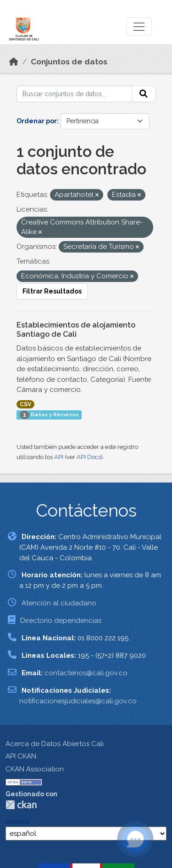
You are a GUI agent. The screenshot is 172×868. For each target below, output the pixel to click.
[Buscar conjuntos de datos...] (74, 94)
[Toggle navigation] (139, 27)
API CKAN (21, 756)
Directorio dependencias (61, 621)
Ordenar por (37, 121)
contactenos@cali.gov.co (86, 673)
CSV (25, 404)
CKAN (21, 805)
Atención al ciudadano (59, 603)
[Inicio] (14, 62)
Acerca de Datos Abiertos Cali (55, 744)
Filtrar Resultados (52, 291)
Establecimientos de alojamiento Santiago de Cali (76, 330)
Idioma (17, 822)
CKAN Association (35, 769)
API (59, 457)
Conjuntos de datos (69, 62)
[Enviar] (144, 94)
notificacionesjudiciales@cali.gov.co (78, 701)
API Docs (89, 457)
